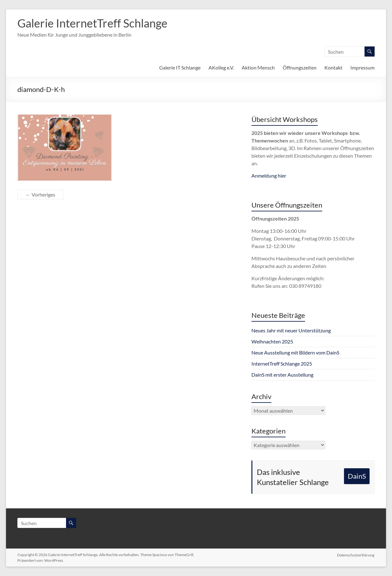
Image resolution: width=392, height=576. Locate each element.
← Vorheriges (40, 194)
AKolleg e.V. (221, 67)
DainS (357, 476)
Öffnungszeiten (300, 67)
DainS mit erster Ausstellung (282, 375)
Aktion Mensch (258, 67)
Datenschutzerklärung (356, 555)
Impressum (362, 67)
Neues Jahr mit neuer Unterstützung (291, 330)
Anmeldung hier (269, 176)
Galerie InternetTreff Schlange (92, 23)
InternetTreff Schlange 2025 (282, 364)
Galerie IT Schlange (180, 67)
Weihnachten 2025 (272, 341)
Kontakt (333, 67)
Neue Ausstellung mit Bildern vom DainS (295, 352)
